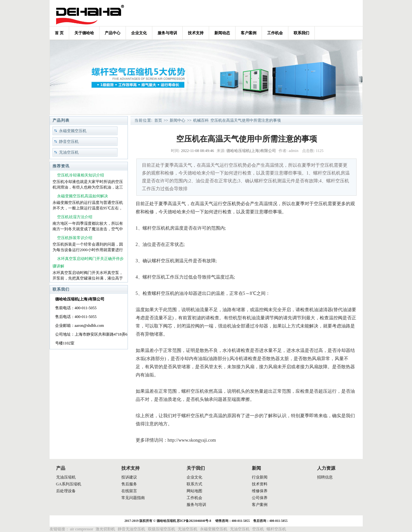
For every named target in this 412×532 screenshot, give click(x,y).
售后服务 (129, 484)
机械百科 (201, 120)
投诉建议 (129, 477)
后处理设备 (66, 491)
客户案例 (249, 33)
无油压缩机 (66, 477)
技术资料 (260, 484)
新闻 (256, 468)
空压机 (229, 204)
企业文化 (139, 33)
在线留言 (129, 491)
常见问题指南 (133, 498)
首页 (158, 120)
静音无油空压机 (131, 529)
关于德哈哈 (84, 33)
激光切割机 (105, 529)
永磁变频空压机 (73, 131)
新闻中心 (177, 120)
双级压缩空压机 (161, 529)
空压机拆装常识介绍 (75, 238)
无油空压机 (69, 152)
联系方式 (194, 484)
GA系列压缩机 (69, 484)
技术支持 (196, 33)
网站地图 (194, 491)
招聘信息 (325, 477)
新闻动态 (222, 33)
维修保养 (260, 491)
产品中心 (113, 33)
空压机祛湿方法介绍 (75, 217)
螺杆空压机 (276, 529)
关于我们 (196, 468)
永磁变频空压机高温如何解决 (83, 196)
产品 (61, 468)
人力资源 (326, 468)
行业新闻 (260, 477)
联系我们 (301, 33)
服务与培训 (167, 33)
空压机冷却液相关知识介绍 (81, 175)
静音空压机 (69, 142)
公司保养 (260, 498)
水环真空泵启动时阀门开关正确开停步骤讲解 (88, 262)
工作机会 (275, 33)
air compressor (82, 529)
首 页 (59, 33)
